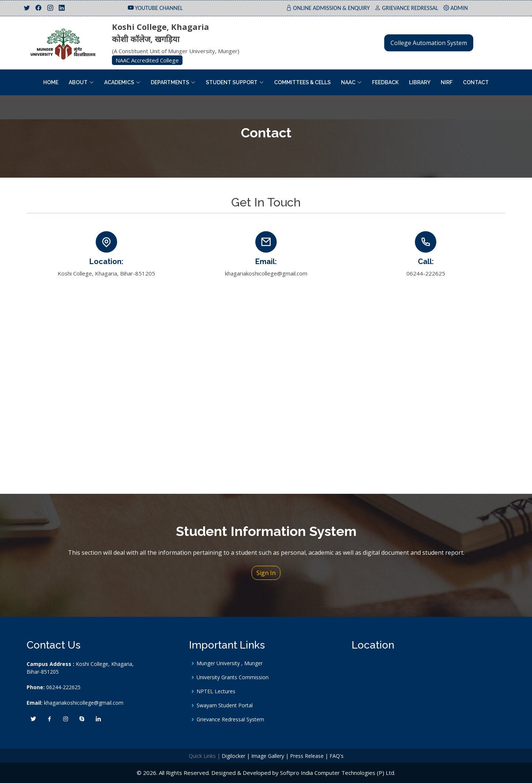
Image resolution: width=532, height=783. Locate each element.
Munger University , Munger (230, 663)
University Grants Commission (233, 677)
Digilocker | (236, 756)
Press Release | (309, 756)
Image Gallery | (270, 756)
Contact (476, 82)
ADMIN (459, 8)
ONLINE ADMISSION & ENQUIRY (331, 8)
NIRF (447, 82)
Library (420, 82)
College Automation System (429, 43)
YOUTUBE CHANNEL (159, 8)
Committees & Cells (302, 82)
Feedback (385, 82)
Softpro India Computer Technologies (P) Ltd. (338, 773)
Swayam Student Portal (225, 705)
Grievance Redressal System (230, 719)
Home (51, 82)
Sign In (266, 573)
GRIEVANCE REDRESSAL (410, 8)
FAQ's (337, 756)
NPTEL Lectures (216, 691)
